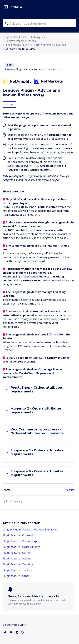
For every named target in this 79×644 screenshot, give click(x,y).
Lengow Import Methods (21, 41)
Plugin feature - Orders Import (21, 547)
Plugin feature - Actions (17, 558)
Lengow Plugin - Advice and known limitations (30, 530)
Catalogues (38, 37)
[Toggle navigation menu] (74, 7)
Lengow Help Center (15, 37)
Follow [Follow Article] (9, 104)
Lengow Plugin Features (20, 49)
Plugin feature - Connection (19, 535)
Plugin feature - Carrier (17, 553)
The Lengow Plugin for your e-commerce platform (36, 45)
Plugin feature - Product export (22, 541)
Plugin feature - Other (16, 576)
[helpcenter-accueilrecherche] (39, 23)
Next (70, 490)
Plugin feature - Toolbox (17, 570)
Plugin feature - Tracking (18, 564)
